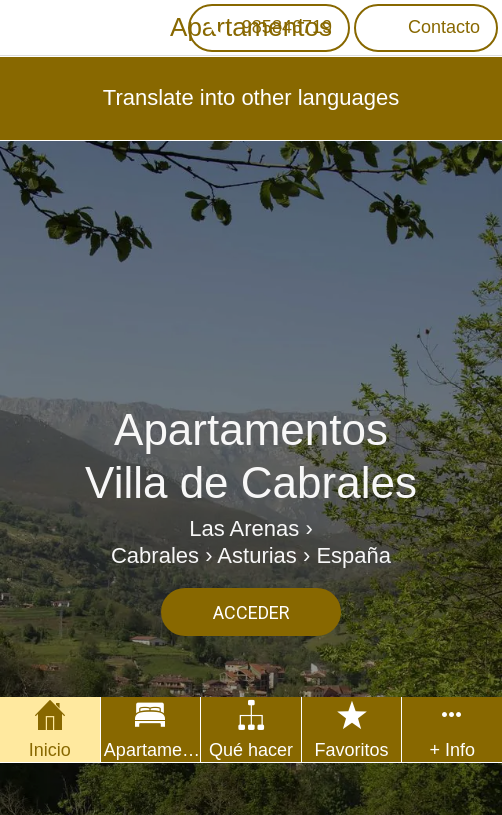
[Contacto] (426, 28)
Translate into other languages (251, 97)
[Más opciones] (452, 729)
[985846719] (269, 28)
